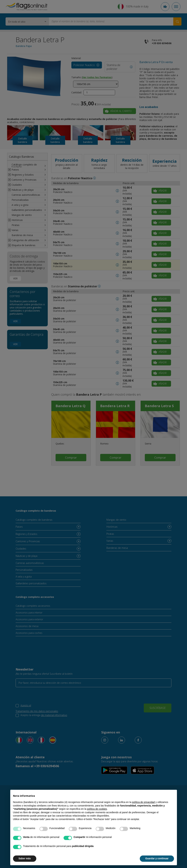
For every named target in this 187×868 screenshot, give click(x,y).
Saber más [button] (25, 858)
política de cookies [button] (97, 809)
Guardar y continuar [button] (157, 858)
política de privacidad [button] (143, 802)
